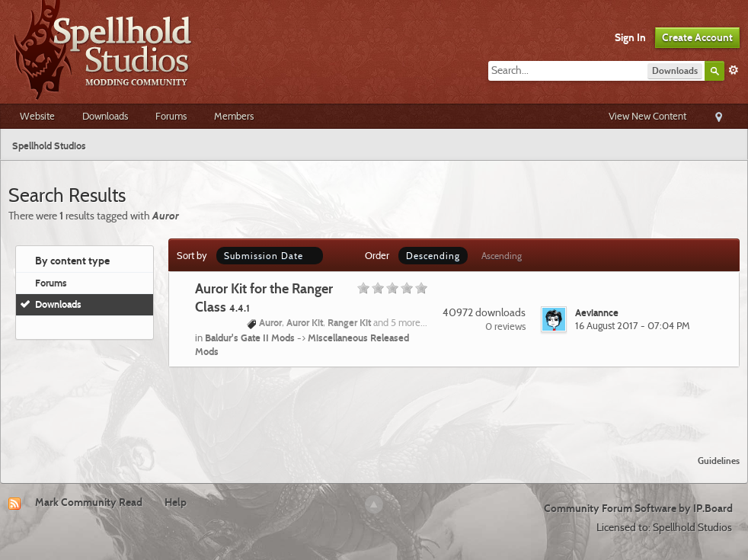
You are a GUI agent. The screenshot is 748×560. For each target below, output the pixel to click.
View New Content (647, 116)
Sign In (630, 37)
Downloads (105, 116)
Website (37, 116)
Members (234, 116)
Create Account (697, 37)
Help (176, 502)
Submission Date (270, 256)
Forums (171, 116)
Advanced (734, 70)
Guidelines (719, 461)
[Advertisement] (374, 402)
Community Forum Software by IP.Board (638, 508)
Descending (433, 256)
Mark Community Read (89, 502)
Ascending (502, 256)
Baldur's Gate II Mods (250, 338)
